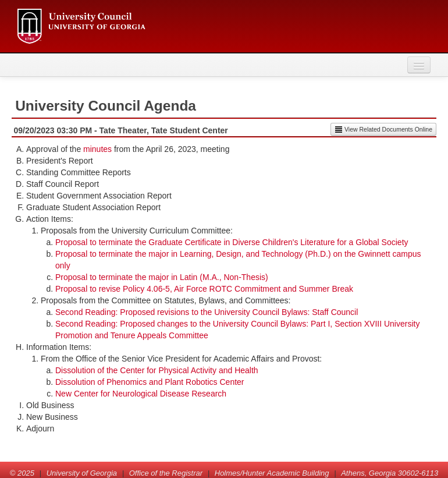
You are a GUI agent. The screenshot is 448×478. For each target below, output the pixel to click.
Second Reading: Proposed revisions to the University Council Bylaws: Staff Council (207, 312)
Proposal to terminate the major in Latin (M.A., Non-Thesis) (162, 277)
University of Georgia (82, 473)
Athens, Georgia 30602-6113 (390, 473)
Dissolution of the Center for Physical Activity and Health (157, 370)
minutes (97, 149)
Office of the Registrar (166, 473)
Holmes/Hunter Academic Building (272, 473)
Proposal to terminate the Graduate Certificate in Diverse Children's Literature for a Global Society (232, 242)
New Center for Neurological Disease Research (141, 394)
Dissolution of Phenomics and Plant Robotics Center (150, 382)
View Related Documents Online (383, 129)
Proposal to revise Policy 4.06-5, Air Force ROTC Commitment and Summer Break (204, 289)
